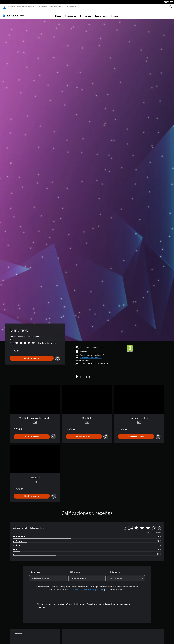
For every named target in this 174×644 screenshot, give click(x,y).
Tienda (61, 7)
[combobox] (48, 576)
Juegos (11, 7)
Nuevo (58, 14)
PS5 (18, 7)
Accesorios (42, 7)
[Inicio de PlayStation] (4, 7)
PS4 (24, 7)
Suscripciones (101, 14)
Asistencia (70, 7)
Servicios (31, 7)
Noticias (52, 7)
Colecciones (71, 14)
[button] (91, 355)
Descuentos (85, 14)
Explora (115, 14)
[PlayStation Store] (14, 13)
